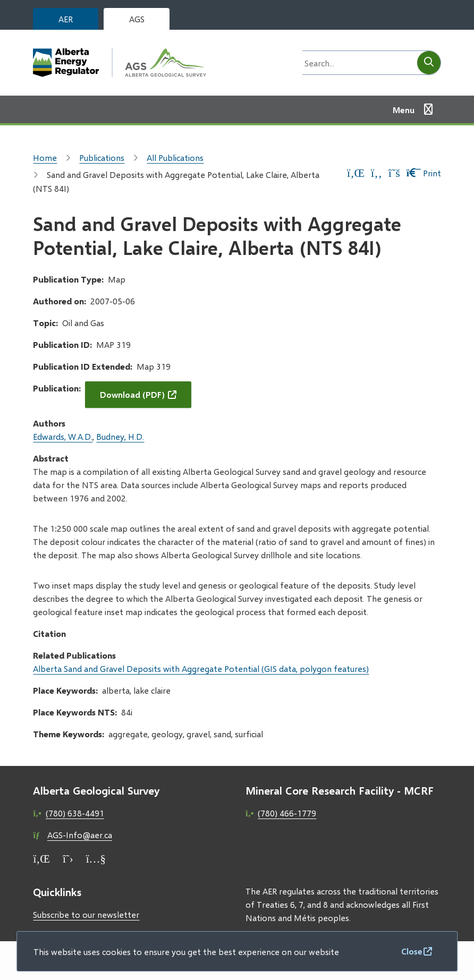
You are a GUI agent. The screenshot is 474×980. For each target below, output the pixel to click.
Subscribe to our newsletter (86, 914)
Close (412, 951)
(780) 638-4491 (75, 813)
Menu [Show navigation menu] (404, 110)
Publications (102, 157)
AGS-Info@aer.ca (80, 835)
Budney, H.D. (120, 436)
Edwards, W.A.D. (63, 436)
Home (45, 157)
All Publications (175, 157)
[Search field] (357, 63)
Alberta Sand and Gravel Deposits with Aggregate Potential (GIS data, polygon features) (201, 668)
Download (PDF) (132, 394)
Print (424, 173)
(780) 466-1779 (287, 813)
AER (66, 19)
